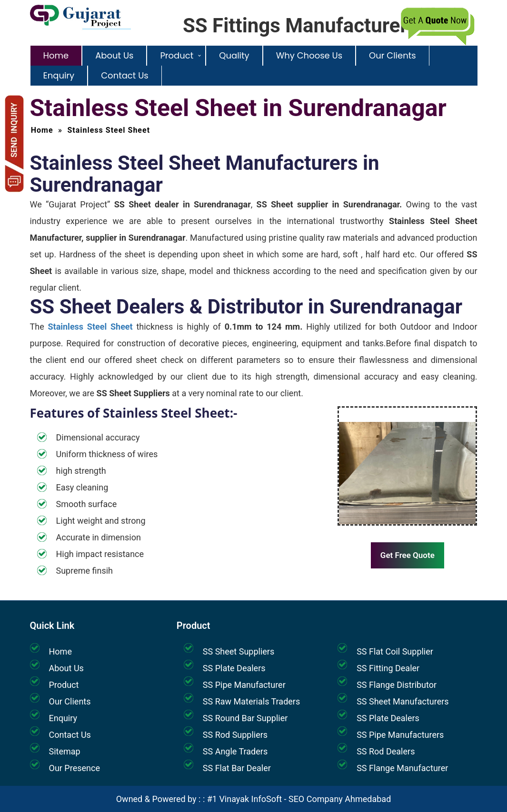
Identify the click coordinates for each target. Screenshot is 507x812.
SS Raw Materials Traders (251, 701)
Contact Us (125, 75)
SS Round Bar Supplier (245, 718)
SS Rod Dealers (386, 751)
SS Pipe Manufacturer (244, 685)
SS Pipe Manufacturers (400, 735)
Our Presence (75, 768)
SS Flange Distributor (397, 685)
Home (56, 55)
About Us (114, 55)
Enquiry (59, 75)
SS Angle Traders (235, 751)
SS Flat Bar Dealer (237, 768)
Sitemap (65, 751)
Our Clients (393, 55)
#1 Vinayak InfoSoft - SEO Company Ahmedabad (299, 799)
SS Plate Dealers (234, 668)
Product (177, 55)
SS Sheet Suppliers (239, 651)
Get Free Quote (408, 555)
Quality (234, 55)
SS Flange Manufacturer (402, 768)
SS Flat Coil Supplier (395, 651)
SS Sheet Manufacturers (403, 701)
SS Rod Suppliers (235, 735)
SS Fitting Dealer (388, 668)
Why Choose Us (309, 55)
